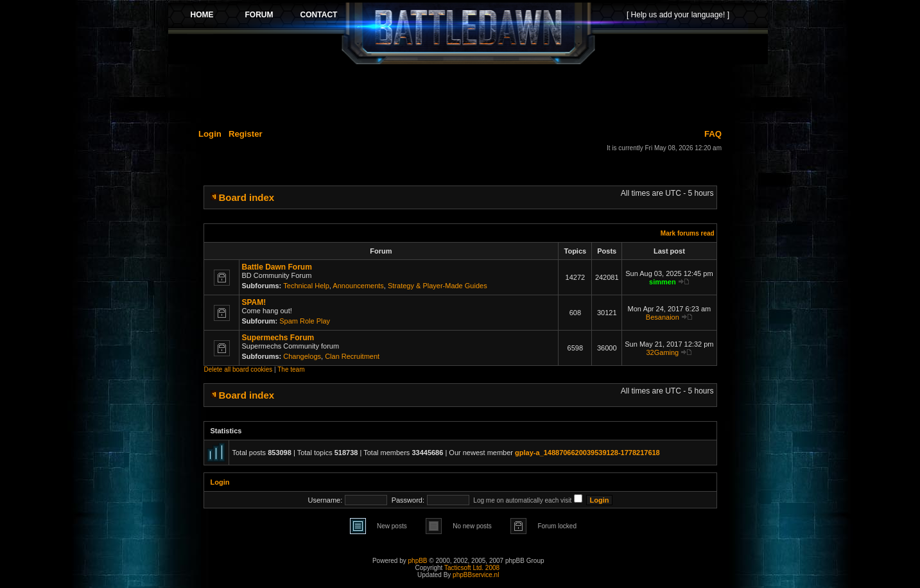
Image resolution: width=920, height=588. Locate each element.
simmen (663, 282)
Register (246, 134)
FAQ (713, 134)
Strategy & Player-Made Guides (438, 286)
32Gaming (662, 352)
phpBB (418, 561)
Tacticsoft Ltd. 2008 (472, 568)
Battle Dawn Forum (277, 267)
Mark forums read (688, 233)
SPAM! (254, 302)
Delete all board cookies (239, 369)
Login (210, 134)
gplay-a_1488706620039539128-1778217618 (587, 453)
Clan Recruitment (352, 356)
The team (291, 369)
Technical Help (306, 286)
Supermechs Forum (278, 338)
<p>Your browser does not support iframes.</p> (468, 33)
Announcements (358, 286)
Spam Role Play (305, 321)
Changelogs (302, 356)
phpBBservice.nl (476, 575)
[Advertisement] (468, 94)
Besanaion (663, 317)
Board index (247, 197)
